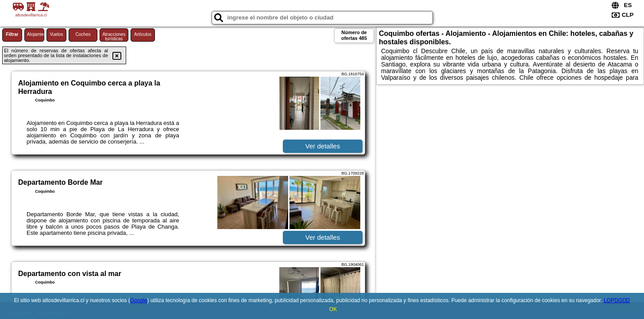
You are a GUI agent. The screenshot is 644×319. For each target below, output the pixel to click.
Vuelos (56, 34)
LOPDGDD (617, 300)
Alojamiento (36, 34)
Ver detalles (323, 146)
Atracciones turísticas (114, 37)
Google (139, 300)
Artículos (143, 34)
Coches (83, 34)
